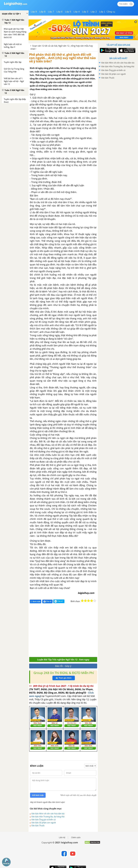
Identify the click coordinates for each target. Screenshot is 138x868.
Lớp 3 (85, 12)
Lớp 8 (42, 12)
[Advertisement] (67, 631)
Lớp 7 (51, 12)
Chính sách (76, 838)
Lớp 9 (34, 12)
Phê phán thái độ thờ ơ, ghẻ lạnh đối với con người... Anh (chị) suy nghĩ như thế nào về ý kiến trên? (62, 58)
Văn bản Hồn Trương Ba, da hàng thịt (48, 817)
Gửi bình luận (38, 795)
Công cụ (111, 12)
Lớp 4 (77, 12)
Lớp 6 (60, 12)
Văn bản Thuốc (38, 825)
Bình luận (36, 602)
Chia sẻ (47, 601)
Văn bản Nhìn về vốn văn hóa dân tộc (48, 814)
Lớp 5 (68, 12)
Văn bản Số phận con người (44, 822)
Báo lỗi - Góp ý (63, 666)
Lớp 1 (102, 12)
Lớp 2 (94, 12)
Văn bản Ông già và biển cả (43, 819)
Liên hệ (62, 838)
